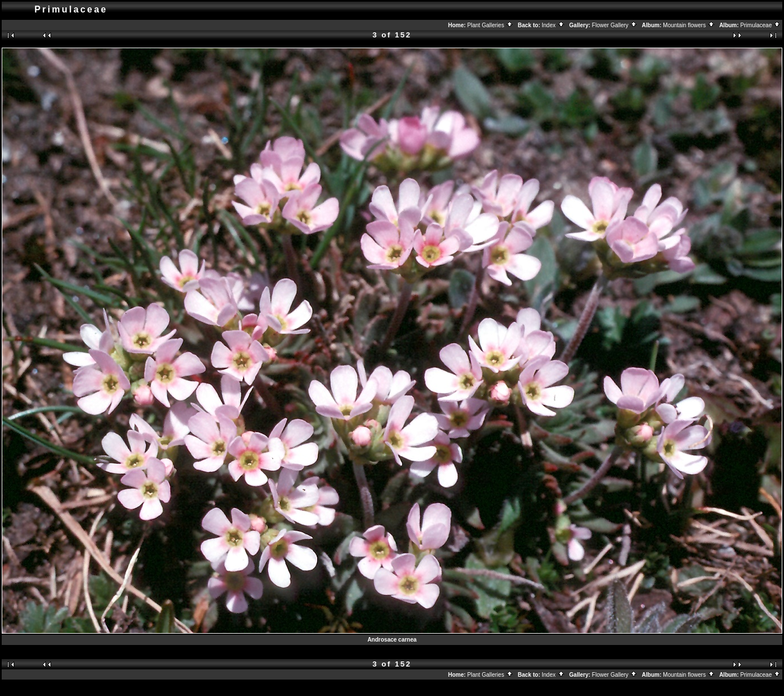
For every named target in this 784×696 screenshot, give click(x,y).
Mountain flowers (689, 25)
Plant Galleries (490, 25)
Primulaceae (760, 25)
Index (553, 25)
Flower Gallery (615, 25)
